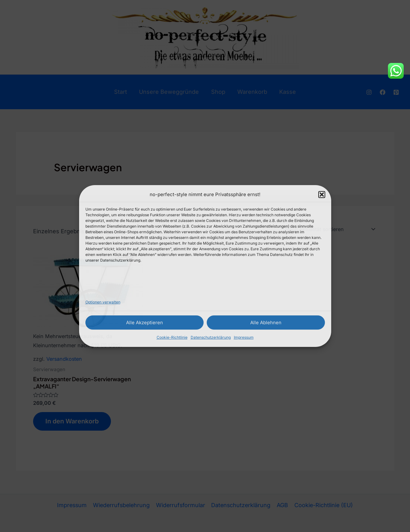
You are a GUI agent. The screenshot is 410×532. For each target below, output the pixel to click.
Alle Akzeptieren (144, 323)
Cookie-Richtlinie (172, 337)
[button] (322, 195)
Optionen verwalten (103, 302)
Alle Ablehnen (266, 323)
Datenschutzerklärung (211, 337)
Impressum (244, 337)
